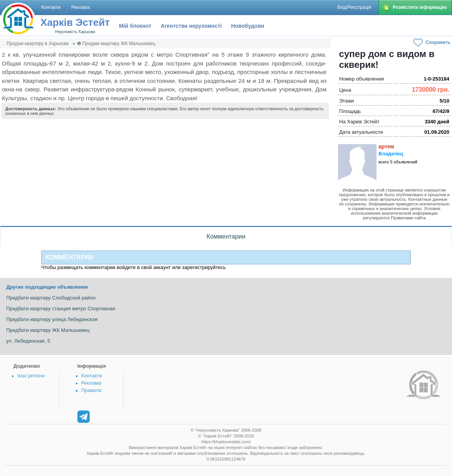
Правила (91, 390)
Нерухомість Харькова (75, 32)
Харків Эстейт (75, 22)
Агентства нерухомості (191, 26)
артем (386, 146)
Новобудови (248, 26)
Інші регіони (31, 376)
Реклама (91, 383)
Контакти (92, 376)
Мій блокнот (135, 26)
